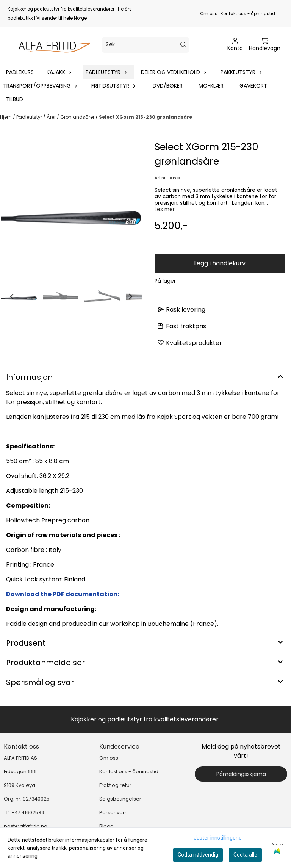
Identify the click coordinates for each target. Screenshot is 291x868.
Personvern (113, 812)
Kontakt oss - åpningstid (248, 14)
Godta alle (245, 855)
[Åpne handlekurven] (265, 45)
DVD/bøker (168, 86)
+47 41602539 (28, 812)
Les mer (165, 209)
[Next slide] (130, 296)
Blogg (106, 826)
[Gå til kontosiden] (235, 45)
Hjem (6, 117)
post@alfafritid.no (26, 826)
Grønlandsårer (78, 117)
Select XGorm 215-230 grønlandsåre (145, 117)
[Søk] (145, 45)
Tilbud (15, 99)
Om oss (209, 14)
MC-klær (211, 86)
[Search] (183, 45)
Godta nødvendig (198, 855)
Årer (52, 117)
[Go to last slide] (12, 296)
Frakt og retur (115, 785)
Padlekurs (20, 72)
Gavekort (253, 86)
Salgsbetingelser (120, 799)
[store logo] (52, 45)
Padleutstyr (30, 117)
